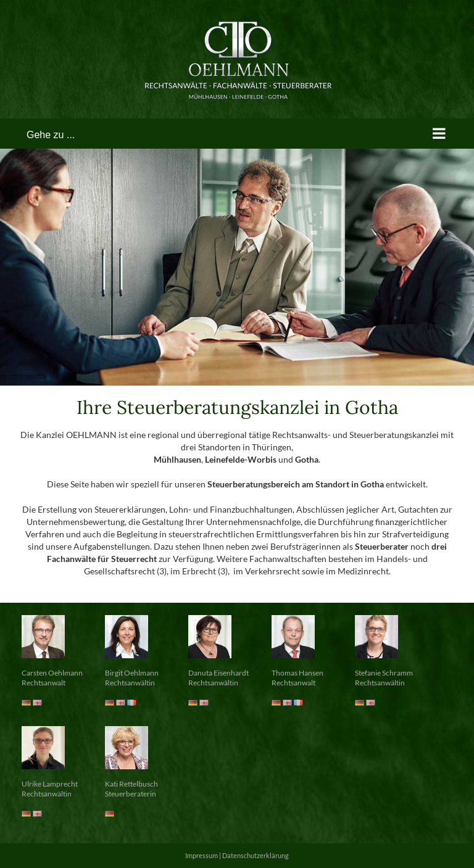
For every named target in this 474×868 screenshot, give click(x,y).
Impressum (202, 855)
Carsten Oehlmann (52, 673)
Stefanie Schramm (384, 673)
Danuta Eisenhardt (218, 673)
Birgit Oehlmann (132, 673)
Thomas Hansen (297, 673)
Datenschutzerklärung (256, 855)
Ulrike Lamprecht (50, 784)
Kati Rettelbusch (131, 784)
